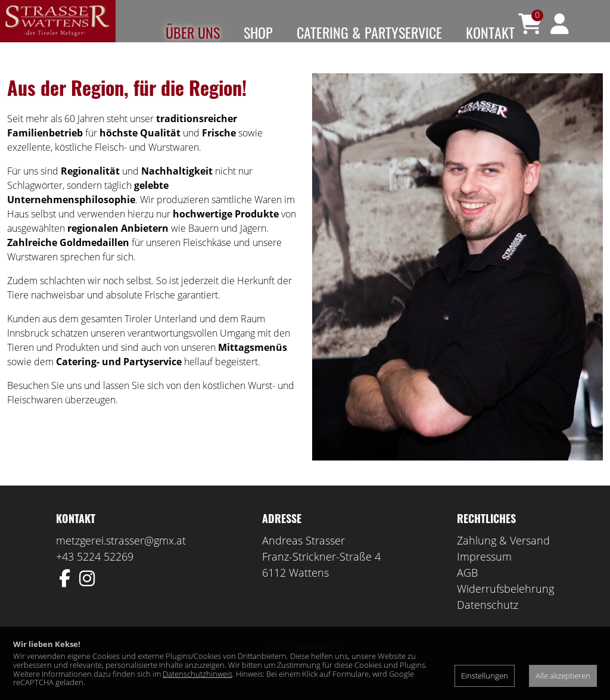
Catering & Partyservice (369, 32)
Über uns (193, 32)
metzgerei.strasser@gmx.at (121, 558)
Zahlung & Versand (503, 558)
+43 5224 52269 (95, 574)
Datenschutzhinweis (197, 674)
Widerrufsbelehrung (505, 606)
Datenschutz (488, 623)
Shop (258, 32)
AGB (467, 590)
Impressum (484, 574)
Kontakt (490, 32)
